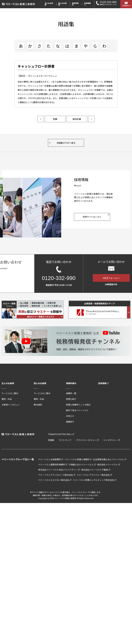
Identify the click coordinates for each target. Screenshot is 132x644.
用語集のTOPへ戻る (66, 143)
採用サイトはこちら (92, 217)
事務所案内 (71, 383)
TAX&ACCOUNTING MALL (60, 434)
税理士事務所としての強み (78, 405)
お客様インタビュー (11, 405)
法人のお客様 (8, 383)
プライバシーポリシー (86, 440)
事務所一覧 (71, 393)
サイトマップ (65, 440)
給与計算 (77, 119)
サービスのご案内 (10, 393)
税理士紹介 (71, 399)
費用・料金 (7, 399)
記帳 (55, 119)
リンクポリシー (110, 440)
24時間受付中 (126, 6)
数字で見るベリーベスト (77, 410)
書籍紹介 (70, 422)
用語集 (51, 440)
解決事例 (38, 405)
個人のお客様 (40, 383)
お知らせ (70, 416)
